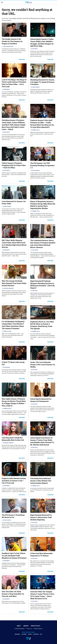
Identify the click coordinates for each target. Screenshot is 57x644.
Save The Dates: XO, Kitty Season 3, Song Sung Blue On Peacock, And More (13, 594)
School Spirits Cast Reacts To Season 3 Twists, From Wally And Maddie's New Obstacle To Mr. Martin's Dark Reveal (42, 441)
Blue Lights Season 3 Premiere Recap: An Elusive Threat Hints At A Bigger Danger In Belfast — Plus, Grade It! (14, 402)
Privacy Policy (36, 626)
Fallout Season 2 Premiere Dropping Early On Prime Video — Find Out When (14, 165)
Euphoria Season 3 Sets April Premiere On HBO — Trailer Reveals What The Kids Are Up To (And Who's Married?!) (42, 124)
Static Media (21, 629)
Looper (30, 634)
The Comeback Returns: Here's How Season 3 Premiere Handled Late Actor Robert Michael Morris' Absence (43, 244)
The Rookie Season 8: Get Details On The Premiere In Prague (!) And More (12, 41)
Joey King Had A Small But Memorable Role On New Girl (13, 439)
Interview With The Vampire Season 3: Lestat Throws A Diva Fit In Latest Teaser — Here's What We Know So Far (42, 595)
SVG (41, 634)
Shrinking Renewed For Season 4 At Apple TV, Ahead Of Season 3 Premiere (42, 82)
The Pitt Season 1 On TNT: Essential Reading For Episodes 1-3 (42, 165)
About (19, 626)
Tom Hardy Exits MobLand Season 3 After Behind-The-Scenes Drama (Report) (41, 481)
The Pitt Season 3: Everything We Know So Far (13, 516)
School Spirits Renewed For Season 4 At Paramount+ (41, 400)
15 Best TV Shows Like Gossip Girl (13, 363)
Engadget (17, 634)
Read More (22, 60)
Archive (26, 626)
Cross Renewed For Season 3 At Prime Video (14, 203)
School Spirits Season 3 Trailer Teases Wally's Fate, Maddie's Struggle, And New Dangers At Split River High (42, 43)
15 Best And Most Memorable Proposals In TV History (41, 555)
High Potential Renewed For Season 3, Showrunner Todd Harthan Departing (41, 517)
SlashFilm (36, 634)
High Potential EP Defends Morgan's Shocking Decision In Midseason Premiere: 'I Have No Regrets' (42, 284)
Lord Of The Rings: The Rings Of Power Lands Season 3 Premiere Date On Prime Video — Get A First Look (14, 83)
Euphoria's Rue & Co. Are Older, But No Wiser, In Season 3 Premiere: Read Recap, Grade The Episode (42, 325)
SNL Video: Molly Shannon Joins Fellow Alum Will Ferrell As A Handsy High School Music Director (14, 244)
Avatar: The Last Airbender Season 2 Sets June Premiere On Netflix (43, 365)
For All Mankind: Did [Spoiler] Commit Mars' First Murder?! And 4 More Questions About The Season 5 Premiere (13, 325)
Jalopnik (24, 634)
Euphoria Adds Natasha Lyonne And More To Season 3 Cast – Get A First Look (14, 481)
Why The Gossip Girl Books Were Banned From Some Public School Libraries (14, 283)
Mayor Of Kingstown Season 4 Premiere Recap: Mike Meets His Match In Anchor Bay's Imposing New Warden (43, 205)
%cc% (25, 36)
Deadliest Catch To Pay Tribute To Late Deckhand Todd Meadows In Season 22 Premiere (14, 556)
